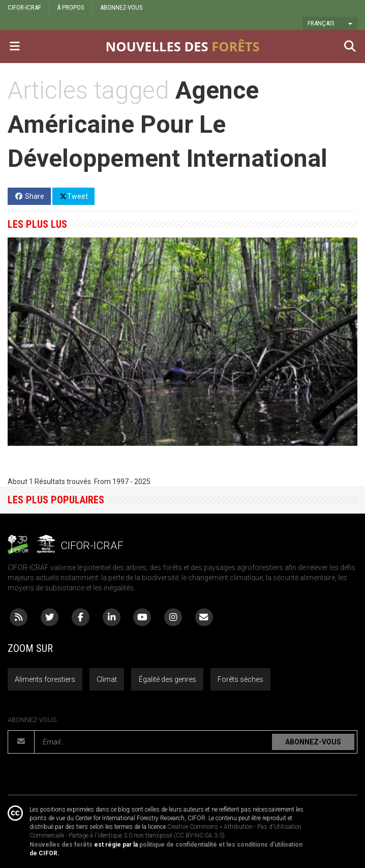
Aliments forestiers (45, 679)
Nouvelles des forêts (61, 845)
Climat (107, 679)
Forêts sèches (240, 679)
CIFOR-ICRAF (24, 7)
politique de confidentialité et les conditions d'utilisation (221, 845)
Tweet (73, 196)
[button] (330, 23)
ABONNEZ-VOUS (121, 7)
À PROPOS (71, 7)
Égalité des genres (168, 679)
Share (29, 196)
